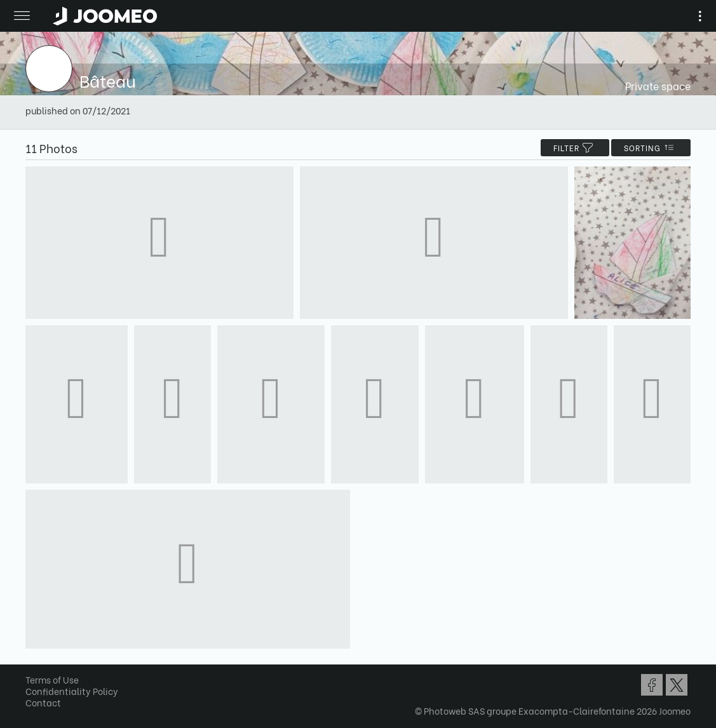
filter (575, 148)
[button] (34, 663)
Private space (658, 85)
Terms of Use (52, 679)
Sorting (651, 148)
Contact (43, 702)
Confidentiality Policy (72, 691)
